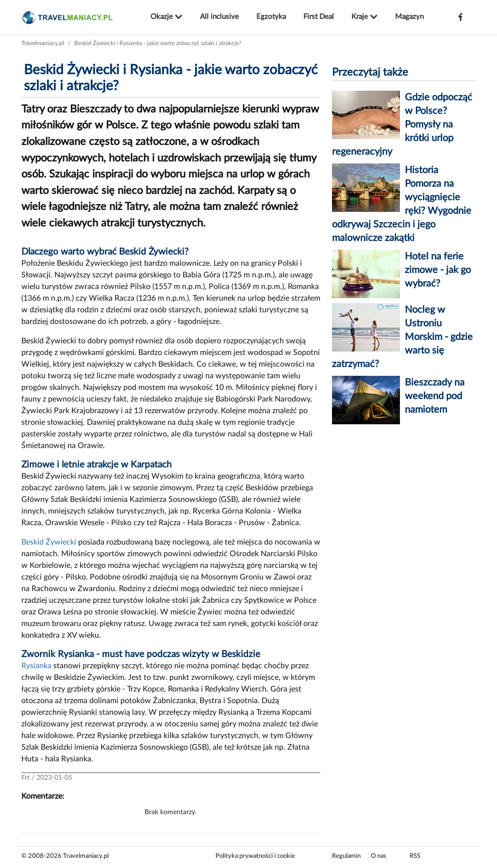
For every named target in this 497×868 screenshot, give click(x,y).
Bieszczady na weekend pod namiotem (435, 396)
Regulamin (346, 856)
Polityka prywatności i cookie (255, 856)
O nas (379, 856)
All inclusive (219, 17)
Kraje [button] (364, 17)
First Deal (319, 17)
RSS (415, 856)
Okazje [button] (166, 17)
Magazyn (409, 17)
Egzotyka (271, 17)
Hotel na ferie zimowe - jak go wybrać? (438, 270)
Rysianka (36, 666)
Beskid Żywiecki (49, 542)
